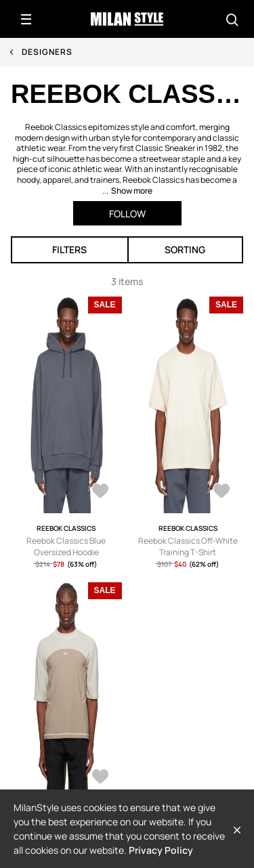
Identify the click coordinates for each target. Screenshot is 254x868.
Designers (47, 52)
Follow (127, 214)
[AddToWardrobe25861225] (100, 778)
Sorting (185, 249)
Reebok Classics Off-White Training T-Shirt (188, 546)
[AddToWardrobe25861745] (100, 492)
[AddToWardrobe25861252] (221, 492)
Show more (132, 191)
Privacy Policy (161, 850)
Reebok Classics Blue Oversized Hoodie (66, 546)
